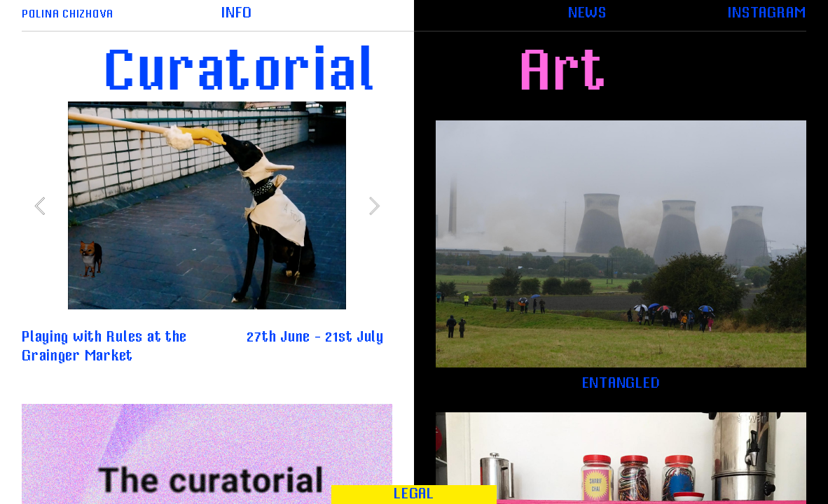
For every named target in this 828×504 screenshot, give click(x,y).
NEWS (587, 13)
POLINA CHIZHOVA (68, 14)
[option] (207, 205)
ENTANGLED (621, 383)
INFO (237, 13)
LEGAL (414, 494)
